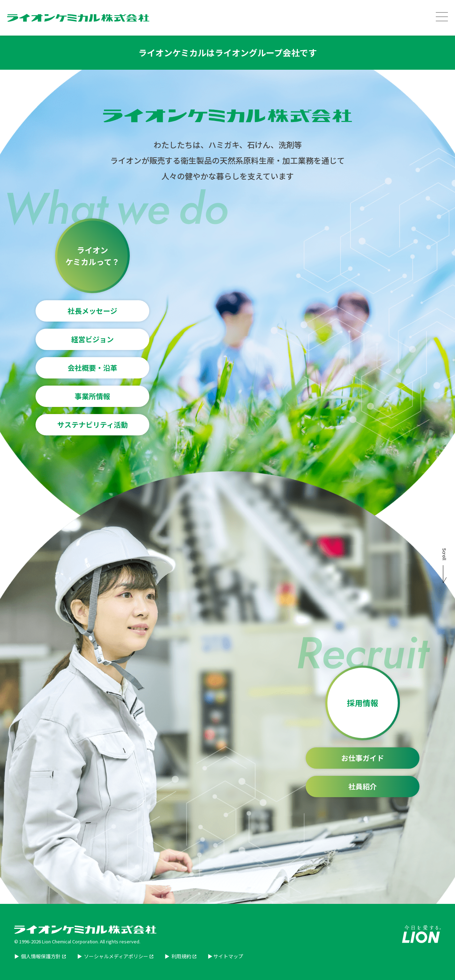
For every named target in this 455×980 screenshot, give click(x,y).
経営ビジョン (92, 339)
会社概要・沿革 (92, 368)
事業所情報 (92, 396)
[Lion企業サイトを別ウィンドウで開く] (421, 940)
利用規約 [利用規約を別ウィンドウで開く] (181, 956)
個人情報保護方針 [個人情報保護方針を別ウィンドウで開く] (40, 956)
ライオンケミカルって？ (92, 256)
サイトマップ (228, 956)
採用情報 (363, 703)
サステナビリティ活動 (93, 425)
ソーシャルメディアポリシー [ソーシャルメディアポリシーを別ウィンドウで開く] (116, 956)
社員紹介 (363, 786)
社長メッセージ (92, 311)
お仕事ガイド (363, 758)
